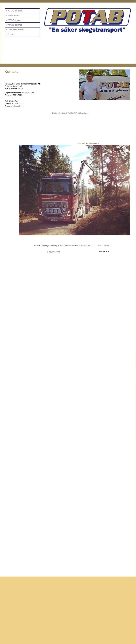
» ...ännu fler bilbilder (15, 30)
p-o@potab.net (54, 252)
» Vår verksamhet (14, 25)
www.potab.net (103, 246)
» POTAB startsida (14, 11)
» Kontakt (10, 34)
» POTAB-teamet (13, 20)
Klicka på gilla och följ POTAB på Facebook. (71, 113)
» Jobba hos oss (13, 16)
